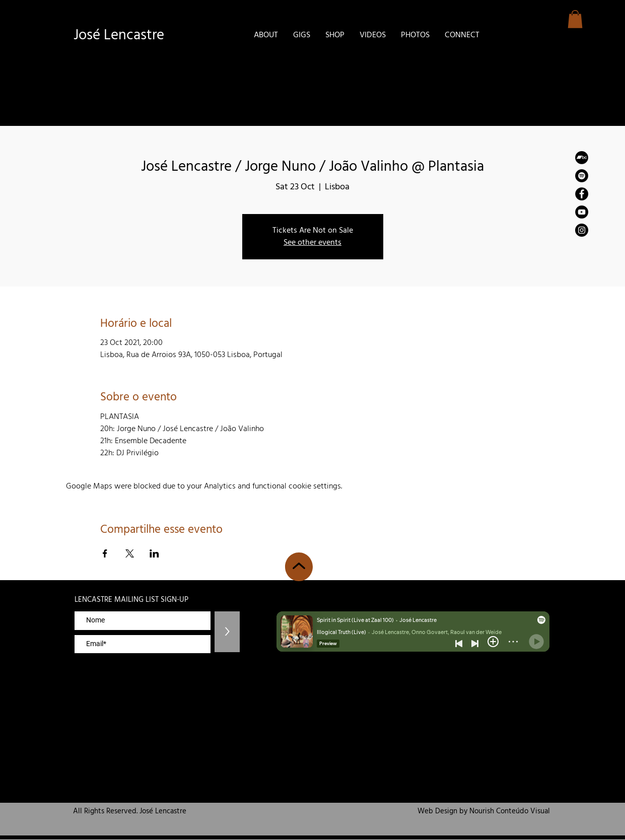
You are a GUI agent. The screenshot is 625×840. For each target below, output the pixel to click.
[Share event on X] (130, 553)
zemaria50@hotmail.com (519, 582)
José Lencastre (119, 36)
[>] (227, 632)
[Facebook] (582, 194)
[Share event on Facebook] (105, 553)
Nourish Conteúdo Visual (510, 811)
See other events (312, 243)
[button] (575, 19)
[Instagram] (582, 230)
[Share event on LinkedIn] (154, 553)
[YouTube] (582, 212)
